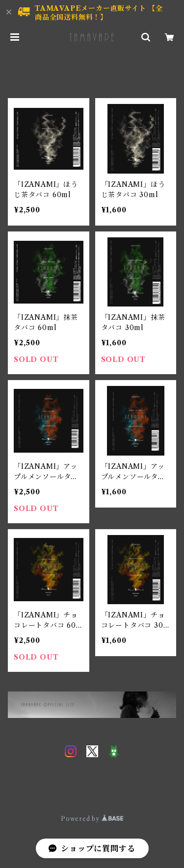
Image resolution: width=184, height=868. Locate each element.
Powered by (92, 819)
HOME (20, 66)
